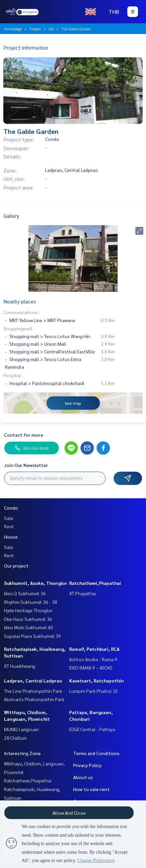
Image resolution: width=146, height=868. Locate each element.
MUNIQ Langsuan (22, 729)
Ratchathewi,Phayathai (95, 583)
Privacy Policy (87, 765)
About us (83, 777)
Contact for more (24, 435)
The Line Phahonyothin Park (33, 691)
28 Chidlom (15, 738)
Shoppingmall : (19, 328)
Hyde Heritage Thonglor (28, 610)
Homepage (13, 29)
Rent (9, 526)
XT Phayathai (83, 593)
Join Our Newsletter (26, 465)
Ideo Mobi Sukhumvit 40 (29, 627)
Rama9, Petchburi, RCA (94, 649)
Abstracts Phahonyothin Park (34, 699)
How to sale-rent (91, 789)
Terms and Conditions (96, 753)
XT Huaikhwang (20, 666)
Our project (16, 566)
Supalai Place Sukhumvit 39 (32, 636)
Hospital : (13, 375)
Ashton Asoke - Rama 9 (93, 659)
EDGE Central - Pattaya (92, 729)
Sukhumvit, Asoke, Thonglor (36, 583)
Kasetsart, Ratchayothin (97, 680)
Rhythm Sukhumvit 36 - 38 (31, 602)
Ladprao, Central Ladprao (33, 680)
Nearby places (20, 301)
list (51, 29)
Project (35, 29)
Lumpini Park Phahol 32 (94, 691)
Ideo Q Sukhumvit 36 (25, 593)
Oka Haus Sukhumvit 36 (28, 619)
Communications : (22, 312)
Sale (9, 518)
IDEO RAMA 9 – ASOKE (91, 667)
